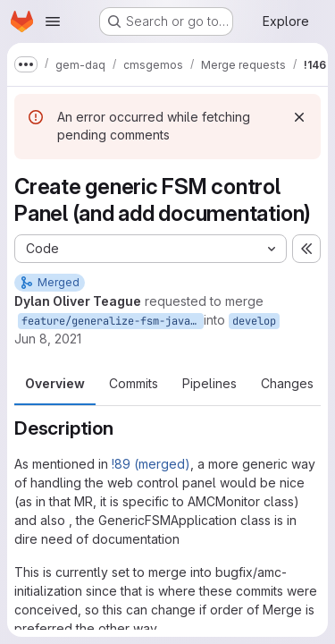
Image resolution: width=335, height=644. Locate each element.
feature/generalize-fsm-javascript (113, 321)
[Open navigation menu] (53, 21)
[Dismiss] (299, 117)
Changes (287, 383)
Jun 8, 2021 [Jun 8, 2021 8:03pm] (48, 339)
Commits (134, 383)
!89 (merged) (151, 464)
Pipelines (209, 383)
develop (254, 321)
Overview (55, 383)
